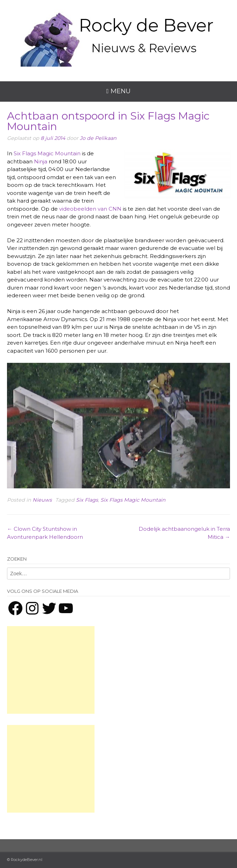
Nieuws (42, 500)
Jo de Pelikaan (98, 138)
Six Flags (87, 500)
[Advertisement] (51, 670)
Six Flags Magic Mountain (47, 153)
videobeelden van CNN (90, 209)
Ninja (41, 161)
